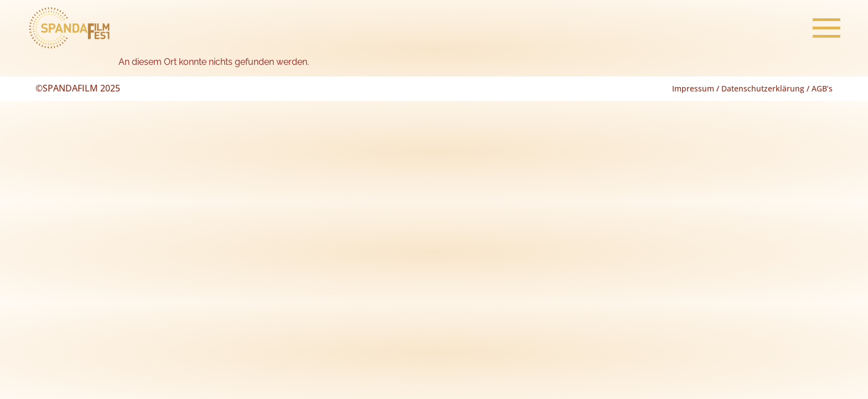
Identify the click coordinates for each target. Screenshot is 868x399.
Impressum (693, 88)
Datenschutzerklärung (763, 88)
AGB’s (822, 88)
